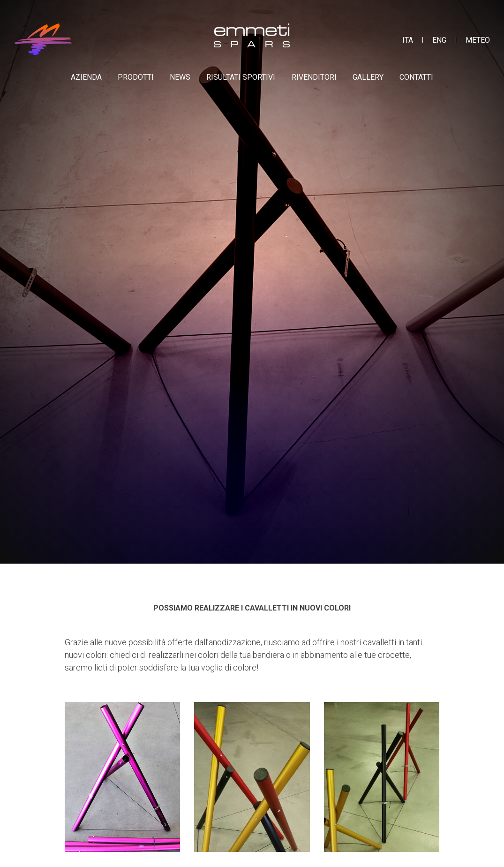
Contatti (416, 77)
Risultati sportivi (241, 77)
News (180, 77)
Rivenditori (314, 77)
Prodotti (136, 77)
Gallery (368, 77)
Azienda (86, 77)
